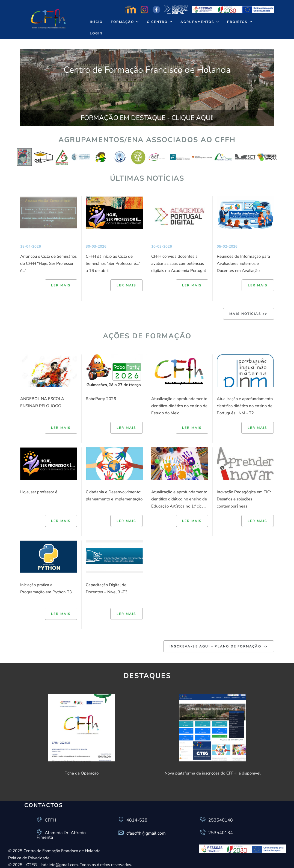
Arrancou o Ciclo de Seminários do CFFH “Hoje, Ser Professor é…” (48, 263)
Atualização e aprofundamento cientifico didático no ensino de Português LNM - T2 (245, 406)
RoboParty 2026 (101, 399)
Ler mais (61, 285)
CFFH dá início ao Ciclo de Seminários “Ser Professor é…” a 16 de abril (113, 263)
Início (96, 22)
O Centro (157, 22)
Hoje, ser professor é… (40, 492)
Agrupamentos (197, 22)
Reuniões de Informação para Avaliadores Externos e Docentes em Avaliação (243, 263)
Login (96, 33)
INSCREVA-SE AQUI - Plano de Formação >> (219, 646)
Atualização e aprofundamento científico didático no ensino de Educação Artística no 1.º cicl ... (179, 499)
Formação (122, 22)
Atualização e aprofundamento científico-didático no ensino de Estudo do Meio (179, 406)
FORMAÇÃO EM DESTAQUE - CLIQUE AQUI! (147, 118)
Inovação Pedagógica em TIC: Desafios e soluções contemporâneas (244, 499)
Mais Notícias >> (248, 314)
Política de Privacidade (29, 858)
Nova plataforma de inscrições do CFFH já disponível (213, 773)
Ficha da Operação (81, 773)
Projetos (237, 22)
